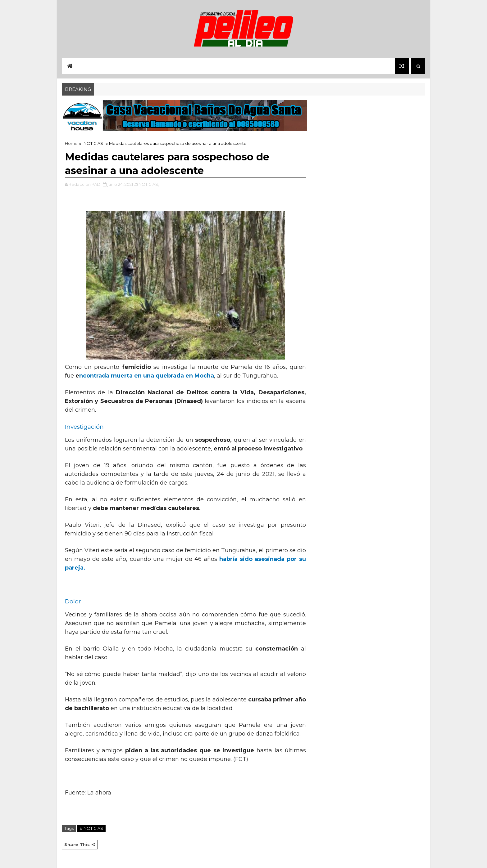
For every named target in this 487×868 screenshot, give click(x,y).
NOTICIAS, (149, 184)
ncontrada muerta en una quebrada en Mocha (147, 376)
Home (71, 143)
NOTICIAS (93, 143)
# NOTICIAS (91, 828)
